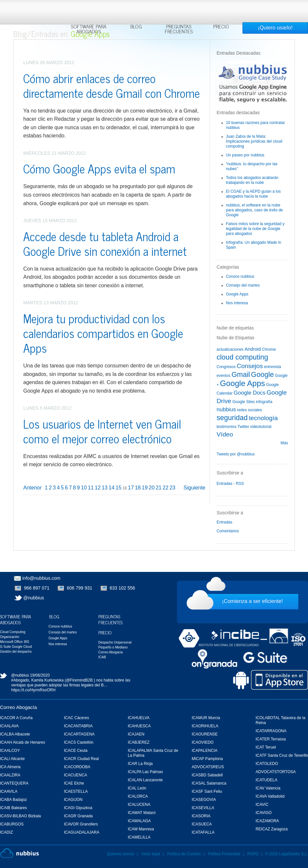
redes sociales (250, 410)
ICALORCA (138, 796)
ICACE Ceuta (76, 751)
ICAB (102, 657)
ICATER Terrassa (271, 739)
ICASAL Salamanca (209, 783)
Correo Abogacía (19, 707)
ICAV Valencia (268, 788)
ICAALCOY (10, 751)
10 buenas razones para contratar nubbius (255, 125)
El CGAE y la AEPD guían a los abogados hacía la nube (253, 194)
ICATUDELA (266, 780)
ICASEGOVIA (204, 800)
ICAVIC (262, 805)
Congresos (226, 367)
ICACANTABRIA (78, 726)
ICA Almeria (10, 767)
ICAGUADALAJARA (82, 832)
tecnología (263, 418)
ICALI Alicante (12, 759)
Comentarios (228, 531)
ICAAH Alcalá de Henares (22, 742)
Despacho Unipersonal (115, 642)
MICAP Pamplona (207, 759)
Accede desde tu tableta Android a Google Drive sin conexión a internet (105, 243)
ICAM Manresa (141, 829)
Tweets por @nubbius (236, 454)
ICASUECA (202, 824)
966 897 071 (37, 588)
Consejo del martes (243, 285)
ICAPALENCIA (204, 751)
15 (119, 488)
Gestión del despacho (16, 652)
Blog (136, 27)
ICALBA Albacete (15, 734)
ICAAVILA (9, 791)
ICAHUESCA (139, 726)
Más (284, 443)
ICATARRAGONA (271, 731)
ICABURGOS (12, 824)
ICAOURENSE (205, 734)
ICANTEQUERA (14, 783)
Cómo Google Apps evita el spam (99, 168)
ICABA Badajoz (13, 800)
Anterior (32, 488)
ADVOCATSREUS (208, 767)
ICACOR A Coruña (16, 718)
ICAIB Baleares (13, 808)
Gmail (241, 374)
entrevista (273, 367)
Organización (10, 637)
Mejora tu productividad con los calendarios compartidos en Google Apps (103, 333)
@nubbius (34, 598)
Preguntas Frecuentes (179, 30)
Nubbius (19, 853)
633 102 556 (123, 588)
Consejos (250, 366)
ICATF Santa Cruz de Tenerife (282, 755)
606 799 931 (80, 588)
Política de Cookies (184, 854)
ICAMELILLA (139, 837)
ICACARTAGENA (79, 734)
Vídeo (225, 434)
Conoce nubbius (240, 276)
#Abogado (20, 680)
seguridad (232, 418)
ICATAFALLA (203, 832)
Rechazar (263, 8)
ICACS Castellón (79, 742)
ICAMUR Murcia (206, 718)
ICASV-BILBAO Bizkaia (20, 816)
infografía (264, 402)
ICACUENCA (76, 775)
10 (84, 488)
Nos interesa (237, 303)
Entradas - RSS (230, 484)
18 (138, 488)
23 (172, 488)
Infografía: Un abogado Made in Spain (253, 245)
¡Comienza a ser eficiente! (253, 601)
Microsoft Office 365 (15, 642)
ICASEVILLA (203, 808)
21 (159, 488)
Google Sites (244, 402)
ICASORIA (201, 816)
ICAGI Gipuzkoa (78, 808)
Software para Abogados (89, 30)
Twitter (243, 427)
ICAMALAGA (139, 821)
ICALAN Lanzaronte (145, 780)
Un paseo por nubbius (245, 155)
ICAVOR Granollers (81, 824)
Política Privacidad (224, 854)
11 (91, 488)
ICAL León (137, 788)
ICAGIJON (73, 800)
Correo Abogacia (111, 652)
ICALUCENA (139, 805)
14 (112, 488)
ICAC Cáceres (77, 718)
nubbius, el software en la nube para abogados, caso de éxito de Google (254, 210)
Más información (159, 20)
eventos (223, 376)
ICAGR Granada (78, 816)
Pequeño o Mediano (113, 647)
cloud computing (242, 357)
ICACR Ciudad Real (81, 759)
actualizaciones (230, 349)
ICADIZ (6, 832)
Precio (221, 27)
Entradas (224, 522)
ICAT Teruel (266, 747)
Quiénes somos (120, 854)
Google (262, 374)
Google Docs (250, 393)
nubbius (226, 409)
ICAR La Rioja (140, 764)
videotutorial (261, 427)
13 (105, 488)
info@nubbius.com (41, 578)
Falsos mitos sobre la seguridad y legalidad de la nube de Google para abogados (255, 229)
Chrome (269, 349)
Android (253, 349)
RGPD (253, 854)
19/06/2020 (40, 675)
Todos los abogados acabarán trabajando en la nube (252, 180)
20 (152, 488)
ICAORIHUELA (205, 726)
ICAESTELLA (76, 791)
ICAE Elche (74, 783)
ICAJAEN (136, 734)
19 (145, 488)
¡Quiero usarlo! (275, 28)
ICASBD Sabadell (207, 775)
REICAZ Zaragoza (272, 829)
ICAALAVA (9, 726)
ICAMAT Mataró (142, 813)
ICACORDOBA (77, 767)
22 (165, 488)
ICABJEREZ (139, 742)
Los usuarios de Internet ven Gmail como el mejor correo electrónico (102, 431)
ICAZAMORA (267, 821)
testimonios (227, 427)
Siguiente (194, 488)
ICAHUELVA (139, 718)
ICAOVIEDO (203, 742)
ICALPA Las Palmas (145, 772)
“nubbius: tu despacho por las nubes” (251, 166)
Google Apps (237, 294)
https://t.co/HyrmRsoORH (33, 690)
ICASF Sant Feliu (207, 791)
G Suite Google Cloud (16, 647)
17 (131, 488)
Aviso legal (151, 854)
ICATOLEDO (267, 764)
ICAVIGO (264, 813)
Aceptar (239, 8)
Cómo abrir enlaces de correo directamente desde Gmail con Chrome (112, 85)
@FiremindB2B (79, 680)
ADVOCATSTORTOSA (276, 772)
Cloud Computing (13, 632)
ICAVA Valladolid (270, 796)
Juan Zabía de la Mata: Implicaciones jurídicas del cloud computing (254, 141)
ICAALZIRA (10, 775)
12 (98, 488)
